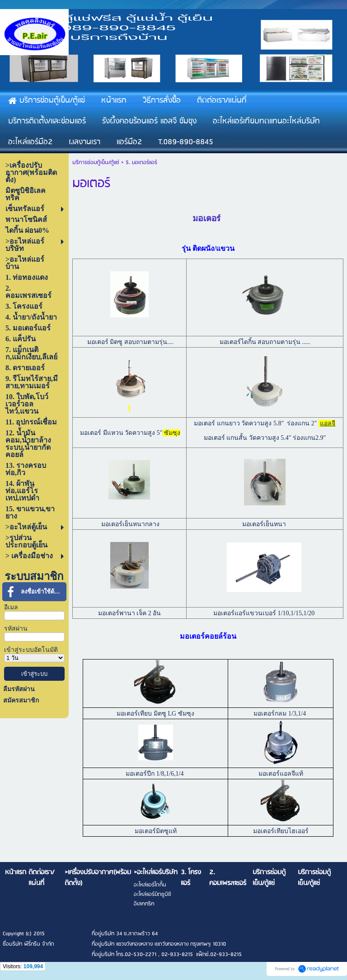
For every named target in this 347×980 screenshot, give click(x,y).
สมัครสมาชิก (21, 700)
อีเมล (11, 607)
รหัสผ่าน (16, 629)
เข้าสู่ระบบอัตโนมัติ (31, 650)
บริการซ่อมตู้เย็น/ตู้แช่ (96, 163)
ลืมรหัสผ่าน (19, 689)
